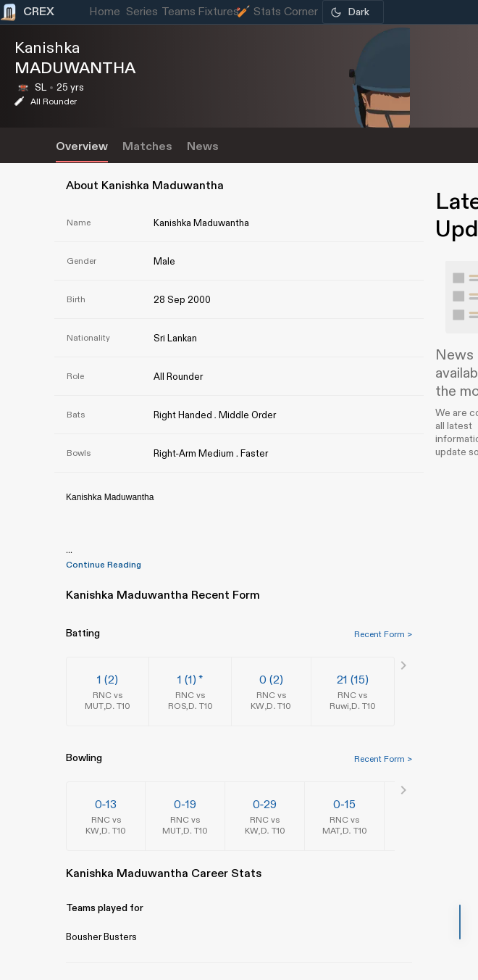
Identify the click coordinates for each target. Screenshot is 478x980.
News (203, 147)
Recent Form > (383, 634)
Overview (82, 147)
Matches (147, 147)
